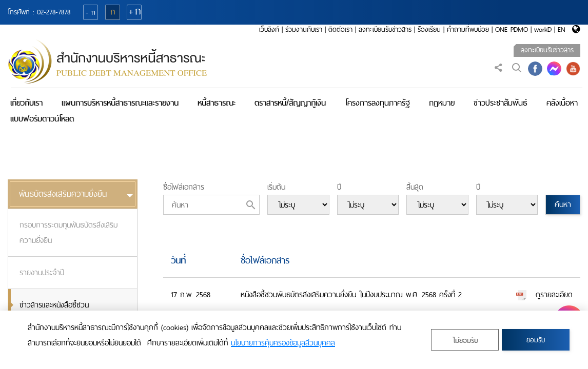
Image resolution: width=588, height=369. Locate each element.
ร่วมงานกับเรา (304, 29)
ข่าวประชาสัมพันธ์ (501, 103)
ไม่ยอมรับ (465, 341)
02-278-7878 (54, 12)
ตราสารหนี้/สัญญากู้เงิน (290, 103)
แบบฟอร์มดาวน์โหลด (42, 119)
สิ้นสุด (415, 187)
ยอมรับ (536, 340)
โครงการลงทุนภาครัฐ (378, 103)
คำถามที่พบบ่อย (468, 29)
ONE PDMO (512, 29)
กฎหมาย (442, 103)
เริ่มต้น (276, 187)
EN (562, 29)
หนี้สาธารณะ (217, 103)
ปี (339, 187)
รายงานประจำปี (42, 273)
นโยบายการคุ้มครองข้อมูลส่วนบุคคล (283, 343)
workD (543, 29)
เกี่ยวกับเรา (26, 103)
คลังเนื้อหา (562, 103)
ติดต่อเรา (340, 29)
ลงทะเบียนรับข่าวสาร (385, 29)
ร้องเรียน (429, 29)
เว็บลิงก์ (269, 29)
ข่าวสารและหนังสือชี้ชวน (54, 305)
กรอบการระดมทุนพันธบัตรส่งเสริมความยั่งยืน (68, 233)
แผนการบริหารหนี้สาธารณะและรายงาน (120, 103)
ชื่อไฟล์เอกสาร (184, 187)
